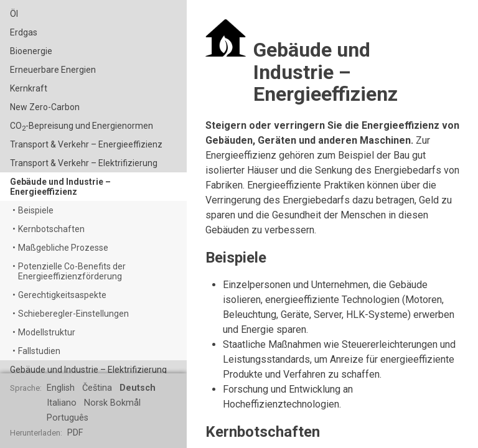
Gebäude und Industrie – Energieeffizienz (60, 187)
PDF (75, 433)
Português (68, 418)
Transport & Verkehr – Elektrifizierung (84, 163)
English (61, 388)
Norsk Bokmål (112, 403)
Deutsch (138, 388)
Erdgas (24, 32)
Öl (14, 14)
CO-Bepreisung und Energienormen (82, 127)
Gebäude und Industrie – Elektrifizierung (88, 370)
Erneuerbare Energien (53, 70)
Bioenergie (31, 51)
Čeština (97, 388)
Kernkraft (29, 88)
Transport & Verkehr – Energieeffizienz (86, 144)
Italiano (62, 403)
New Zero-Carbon (45, 107)
